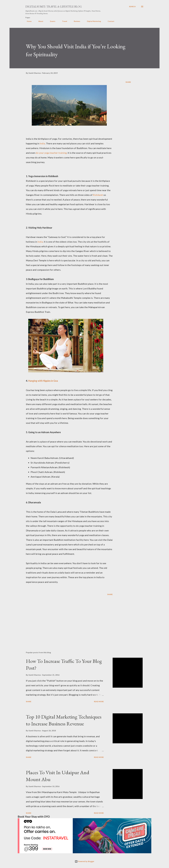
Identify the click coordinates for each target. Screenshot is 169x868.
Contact (110, 21)
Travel (63, 21)
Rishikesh (98, 195)
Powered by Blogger (84, 861)
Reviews (76, 21)
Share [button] (128, 82)
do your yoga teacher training (51, 153)
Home (28, 21)
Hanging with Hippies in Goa (43, 381)
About (39, 21)
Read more (99, 701)
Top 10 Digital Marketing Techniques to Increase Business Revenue (64, 720)
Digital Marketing (93, 21)
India (42, 143)
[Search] (132, 7)
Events (51, 21)
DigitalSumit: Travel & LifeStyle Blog (54, 6)
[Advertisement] (66, 622)
